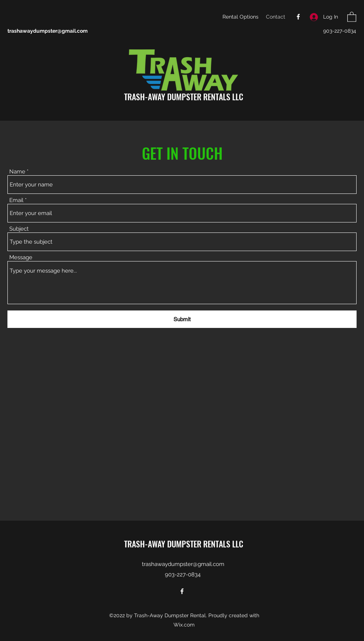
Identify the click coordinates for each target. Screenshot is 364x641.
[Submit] (182, 319)
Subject (19, 229)
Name (17, 172)
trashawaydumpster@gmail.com (48, 31)
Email (16, 200)
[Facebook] (298, 17)
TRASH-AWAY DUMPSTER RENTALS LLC (184, 97)
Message (21, 258)
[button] (352, 17)
